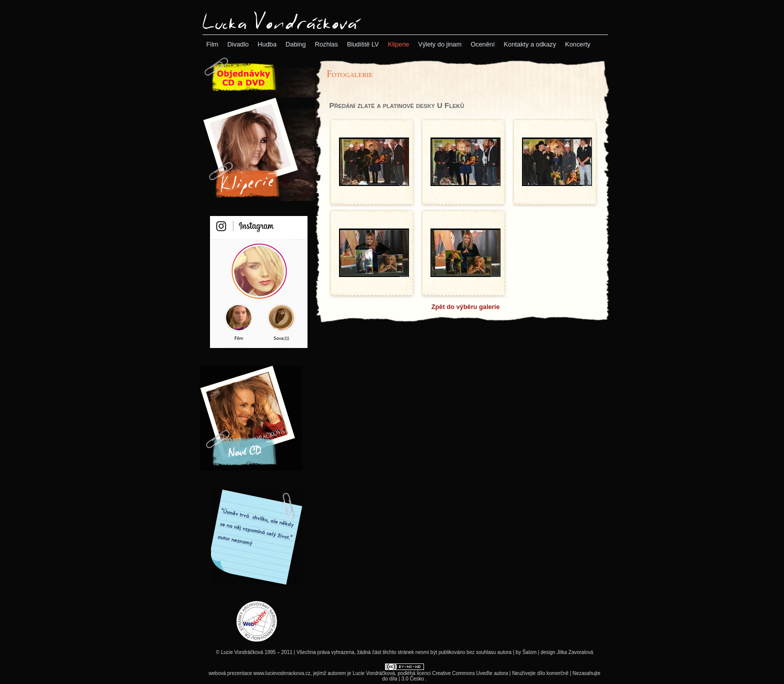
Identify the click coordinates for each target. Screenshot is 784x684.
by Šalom (526, 652)
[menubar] (398, 44)
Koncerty (578, 44)
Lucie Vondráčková (374, 673)
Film (212, 44)
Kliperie (399, 44)
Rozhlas (326, 44)
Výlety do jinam (440, 44)
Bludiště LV (363, 44)
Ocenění (482, 44)
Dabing (296, 44)
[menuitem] (212, 44)
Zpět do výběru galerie (466, 307)
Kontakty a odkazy (530, 44)
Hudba (267, 44)
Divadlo (238, 44)
